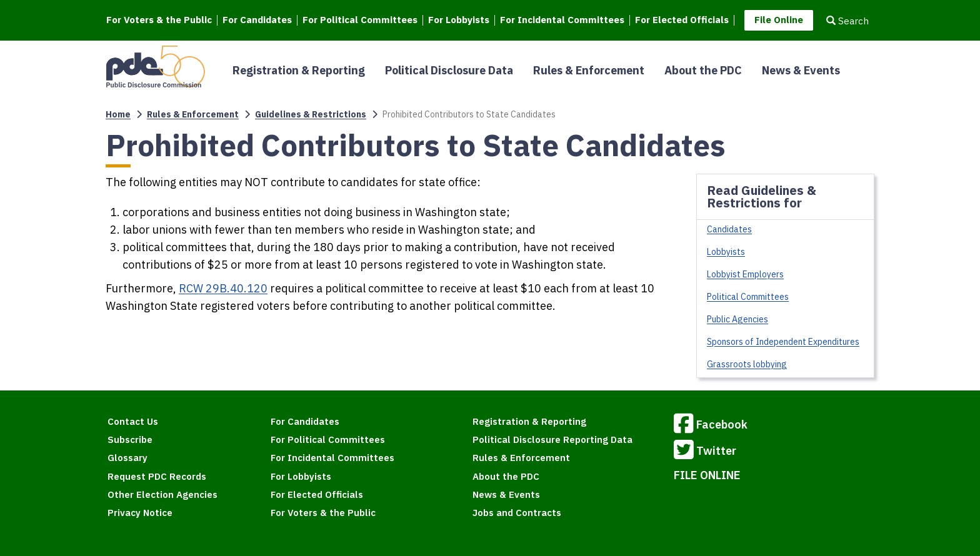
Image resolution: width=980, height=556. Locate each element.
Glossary (127, 458)
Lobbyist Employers (745, 274)
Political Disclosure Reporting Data (552, 439)
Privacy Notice (140, 513)
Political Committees (748, 297)
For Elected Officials (682, 20)
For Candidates (257, 20)
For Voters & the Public (159, 20)
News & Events (801, 70)
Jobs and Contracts (517, 513)
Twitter (705, 452)
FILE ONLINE (707, 475)
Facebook (711, 425)
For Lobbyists (459, 20)
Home (118, 114)
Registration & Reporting (299, 70)
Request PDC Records (157, 476)
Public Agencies (737, 319)
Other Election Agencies (162, 494)
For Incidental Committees (562, 20)
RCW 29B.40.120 (223, 288)
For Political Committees (360, 20)
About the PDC (703, 70)
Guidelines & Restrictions (311, 114)
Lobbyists (726, 252)
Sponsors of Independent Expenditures (783, 342)
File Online (779, 20)
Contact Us (133, 421)
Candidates (729, 229)
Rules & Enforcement (589, 70)
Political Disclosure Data (449, 70)
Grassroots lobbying (747, 364)
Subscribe (130, 439)
